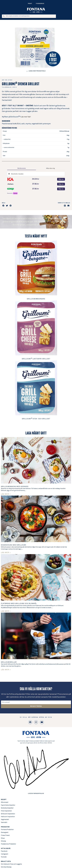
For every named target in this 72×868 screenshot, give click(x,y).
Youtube (4, 857)
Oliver (3, 838)
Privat (30, 4)
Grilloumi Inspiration (8, 814)
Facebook (4, 851)
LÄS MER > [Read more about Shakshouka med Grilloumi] (6, 553)
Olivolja (3, 841)
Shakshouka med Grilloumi (14, 545)
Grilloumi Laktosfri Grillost (36, 359)
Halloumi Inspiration (8, 817)
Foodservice (40, 4)
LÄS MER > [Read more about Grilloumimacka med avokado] (6, 494)
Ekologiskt (5, 832)
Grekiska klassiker (7, 808)
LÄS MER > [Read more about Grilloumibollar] (6, 670)
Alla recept (5, 802)
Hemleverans (22, 168)
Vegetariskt (5, 820)
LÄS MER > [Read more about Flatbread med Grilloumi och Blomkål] (6, 611)
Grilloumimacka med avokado (15, 487)
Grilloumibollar (9, 662)
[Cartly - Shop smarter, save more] (12, 193)
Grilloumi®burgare (36, 299)
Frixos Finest (5, 835)
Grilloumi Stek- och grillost (36, 419)
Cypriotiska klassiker (8, 805)
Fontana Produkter (7, 830)
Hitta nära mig (50, 168)
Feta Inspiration (6, 811)
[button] (3, 206)
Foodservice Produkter (8, 844)
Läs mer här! (26, 117)
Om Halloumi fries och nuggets (11, 864)
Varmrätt (4, 822)
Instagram (5, 854)
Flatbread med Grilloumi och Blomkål (19, 604)
